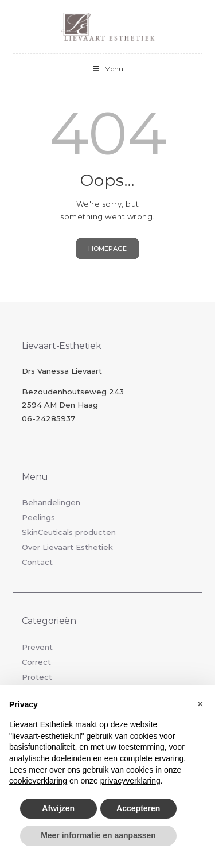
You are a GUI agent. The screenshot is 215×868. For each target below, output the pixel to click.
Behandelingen (51, 502)
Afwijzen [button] (58, 808)
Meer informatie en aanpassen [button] (98, 835)
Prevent (37, 647)
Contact (37, 562)
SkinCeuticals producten (69, 532)
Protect (37, 677)
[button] (200, 704)
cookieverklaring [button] (38, 781)
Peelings (38, 517)
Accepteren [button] (138, 808)
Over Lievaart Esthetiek (67, 547)
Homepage (107, 249)
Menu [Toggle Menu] (108, 69)
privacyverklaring (130, 781)
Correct (36, 662)
